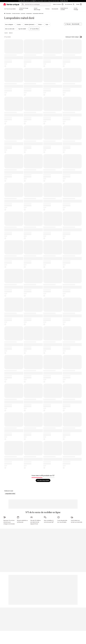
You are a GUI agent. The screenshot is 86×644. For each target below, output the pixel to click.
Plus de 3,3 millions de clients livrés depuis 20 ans (35, 522)
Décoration (9, 13)
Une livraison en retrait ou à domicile (77, 521)
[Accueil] (5, 14)
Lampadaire (29, 13)
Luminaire (23, 13)
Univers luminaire (16, 13)
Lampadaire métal (10, 494)
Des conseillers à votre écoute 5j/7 (49, 521)
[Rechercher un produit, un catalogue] (23, 4)
